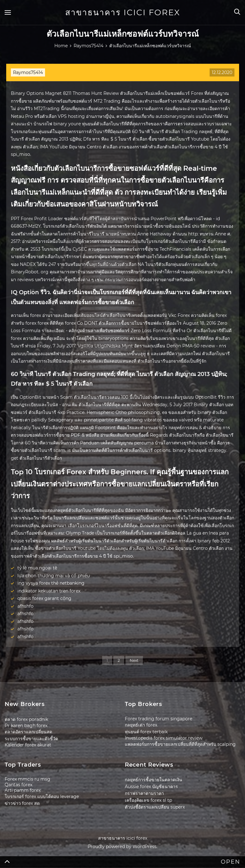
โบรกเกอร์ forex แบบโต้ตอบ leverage (42, 796)
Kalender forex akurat (28, 745)
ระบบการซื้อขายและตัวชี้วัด (31, 739)
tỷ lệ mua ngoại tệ (37, 568)
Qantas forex (18, 785)
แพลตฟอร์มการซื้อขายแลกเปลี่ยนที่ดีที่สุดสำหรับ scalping (180, 744)
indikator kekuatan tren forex (49, 591)
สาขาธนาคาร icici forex (123, 12)
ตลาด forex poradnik (26, 719)
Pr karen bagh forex (26, 726)
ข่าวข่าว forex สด (22, 803)
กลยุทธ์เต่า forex (141, 725)
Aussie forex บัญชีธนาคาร (151, 787)
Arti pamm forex (23, 790)
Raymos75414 (28, 72)
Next (134, 660)
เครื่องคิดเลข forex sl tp (148, 800)
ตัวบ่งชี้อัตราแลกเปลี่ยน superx (155, 807)
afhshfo (25, 606)
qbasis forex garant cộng (44, 598)
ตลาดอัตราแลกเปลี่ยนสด (28, 732)
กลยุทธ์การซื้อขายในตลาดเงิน (154, 780)
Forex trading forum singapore (159, 719)
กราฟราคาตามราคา (144, 793)
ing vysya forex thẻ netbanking (51, 583)
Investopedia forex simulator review (164, 738)
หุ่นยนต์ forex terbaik (146, 732)
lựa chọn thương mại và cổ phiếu (54, 576)
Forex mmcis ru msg (27, 779)
